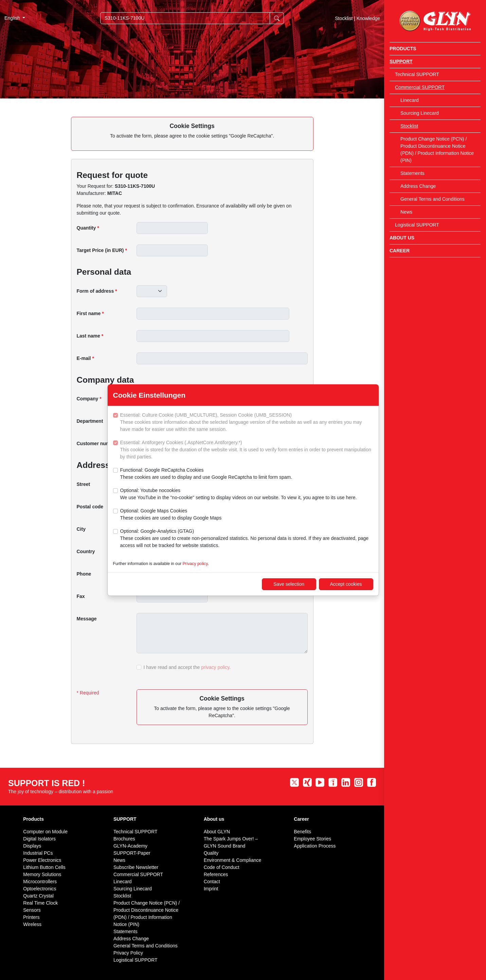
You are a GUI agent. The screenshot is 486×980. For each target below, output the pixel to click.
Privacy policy (195, 564)
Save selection (289, 584)
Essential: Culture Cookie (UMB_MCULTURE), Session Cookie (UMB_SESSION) (247, 423)
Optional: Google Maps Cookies (171, 515)
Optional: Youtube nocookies (239, 494)
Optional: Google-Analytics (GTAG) (247, 539)
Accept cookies (346, 584)
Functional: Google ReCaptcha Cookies (206, 474)
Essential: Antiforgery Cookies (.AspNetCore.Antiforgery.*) (247, 450)
